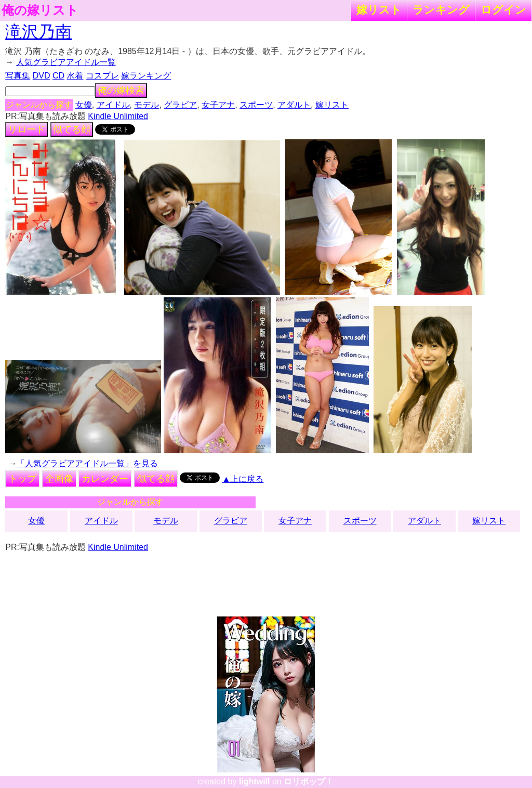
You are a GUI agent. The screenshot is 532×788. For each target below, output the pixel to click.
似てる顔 (72, 129)
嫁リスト (379, 10)
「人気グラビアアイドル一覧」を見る (87, 463)
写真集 (18, 76)
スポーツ (256, 105)
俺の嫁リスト (40, 10)
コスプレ (102, 76)
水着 (75, 76)
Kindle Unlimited (118, 116)
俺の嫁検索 (121, 90)
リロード (26, 129)
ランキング (441, 10)
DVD (42, 76)
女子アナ (218, 105)
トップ (22, 479)
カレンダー (105, 479)
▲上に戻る (243, 479)
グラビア (180, 105)
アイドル (113, 105)
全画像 (59, 479)
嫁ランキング (146, 76)
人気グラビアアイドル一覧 (66, 62)
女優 (84, 105)
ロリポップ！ (309, 782)
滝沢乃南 (38, 32)
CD (58, 76)
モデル (147, 105)
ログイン (503, 10)
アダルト (294, 105)
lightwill (255, 782)
